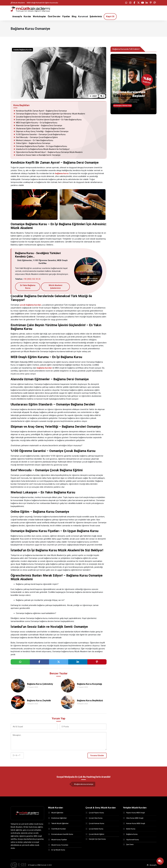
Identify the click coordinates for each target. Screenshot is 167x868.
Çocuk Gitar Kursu (94, 818)
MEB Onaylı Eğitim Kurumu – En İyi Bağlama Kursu (35, 123)
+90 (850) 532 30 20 (32, 279)
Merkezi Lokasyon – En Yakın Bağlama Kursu (33, 140)
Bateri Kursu (129, 829)
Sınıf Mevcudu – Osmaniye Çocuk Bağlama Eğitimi (36, 138)
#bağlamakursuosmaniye (84, 784)
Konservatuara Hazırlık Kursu (61, 834)
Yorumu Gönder (97, 755)
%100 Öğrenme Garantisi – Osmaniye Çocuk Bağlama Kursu (39, 135)
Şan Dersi (128, 845)
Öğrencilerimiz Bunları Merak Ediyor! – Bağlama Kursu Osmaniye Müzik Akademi (48, 152)
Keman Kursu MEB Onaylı (134, 823)
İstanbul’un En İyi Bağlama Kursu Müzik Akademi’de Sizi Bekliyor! (41, 149)
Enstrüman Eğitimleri (57, 818)
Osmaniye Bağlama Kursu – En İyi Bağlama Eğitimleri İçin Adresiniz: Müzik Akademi (49, 114)
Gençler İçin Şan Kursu (96, 840)
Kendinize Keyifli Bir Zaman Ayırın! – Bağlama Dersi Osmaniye (40, 111)
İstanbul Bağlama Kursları (23, 50)
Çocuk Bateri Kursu (94, 829)
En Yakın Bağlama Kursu (28, 287)
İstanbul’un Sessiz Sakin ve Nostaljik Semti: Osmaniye (37, 155)
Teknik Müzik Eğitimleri (58, 823)
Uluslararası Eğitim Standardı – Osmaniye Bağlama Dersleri (39, 129)
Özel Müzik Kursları (57, 829)
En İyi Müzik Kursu (57, 850)
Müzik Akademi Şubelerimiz (56, 287)
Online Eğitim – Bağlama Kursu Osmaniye (32, 144)
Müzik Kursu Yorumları (58, 845)
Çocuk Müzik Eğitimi (95, 834)
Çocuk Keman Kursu (95, 823)
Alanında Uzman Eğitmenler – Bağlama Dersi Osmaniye (38, 126)
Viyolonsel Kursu (131, 840)
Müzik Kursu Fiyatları (57, 840)
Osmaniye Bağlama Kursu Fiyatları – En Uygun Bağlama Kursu (40, 146)
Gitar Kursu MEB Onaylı (133, 818)
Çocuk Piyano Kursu (95, 813)
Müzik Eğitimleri (56, 813)
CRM (39, 866)
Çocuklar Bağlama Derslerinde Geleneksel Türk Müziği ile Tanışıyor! (42, 117)
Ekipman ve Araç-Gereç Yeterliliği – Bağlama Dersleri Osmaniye (41, 132)
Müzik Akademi (18, 3)
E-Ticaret (31, 866)
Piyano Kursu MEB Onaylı (134, 813)
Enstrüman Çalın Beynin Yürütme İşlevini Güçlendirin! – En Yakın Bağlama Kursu (47, 120)
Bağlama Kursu (130, 834)
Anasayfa (152, 866)
